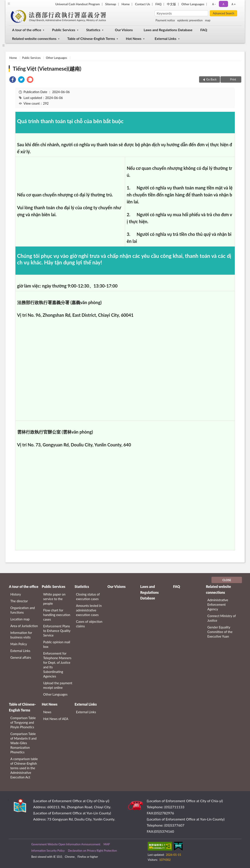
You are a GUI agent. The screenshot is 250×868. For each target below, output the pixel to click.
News (47, 712)
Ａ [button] (223, 4)
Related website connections (34, 38)
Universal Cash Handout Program (77, 4)
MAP (107, 844)
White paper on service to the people (54, 599)
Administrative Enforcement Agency (218, 604)
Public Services (64, 30)
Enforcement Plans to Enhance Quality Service (57, 631)
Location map (20, 619)
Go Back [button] (211, 79)
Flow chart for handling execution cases (57, 615)
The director (19, 601)
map (208, 20)
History (16, 594)
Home (125, 4)
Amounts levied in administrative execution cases (89, 610)
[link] (13, 80)
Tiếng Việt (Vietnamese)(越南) (47, 69)
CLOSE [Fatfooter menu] (227, 580)
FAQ (158, 4)
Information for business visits (21, 635)
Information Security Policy (48, 851)
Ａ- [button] (214, 4)
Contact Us (143, 4)
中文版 (171, 4)
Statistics (93, 30)
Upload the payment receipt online (58, 685)
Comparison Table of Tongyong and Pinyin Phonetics (23, 722)
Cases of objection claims (89, 624)
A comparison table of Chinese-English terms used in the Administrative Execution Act (24, 768)
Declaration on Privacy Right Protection (92, 851)
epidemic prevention (190, 20)
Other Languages (193, 4)
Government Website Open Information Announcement (66, 844)
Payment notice (165, 20)
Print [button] (233, 79)
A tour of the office (27, 30)
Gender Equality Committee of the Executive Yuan (220, 632)
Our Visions (124, 30)
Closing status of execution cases (88, 597)
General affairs (21, 657)
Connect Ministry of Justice (222, 618)
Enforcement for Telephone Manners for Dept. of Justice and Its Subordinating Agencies (57, 665)
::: (9, 3)
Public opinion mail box (57, 644)
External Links (166, 38)
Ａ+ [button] (233, 4)
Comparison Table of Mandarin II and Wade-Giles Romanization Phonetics (23, 743)
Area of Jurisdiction (24, 626)
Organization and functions (23, 610)
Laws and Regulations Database (168, 30)
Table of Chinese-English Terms (91, 38)
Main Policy (19, 644)
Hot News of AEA (56, 719)
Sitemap (111, 4)
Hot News (134, 38)
